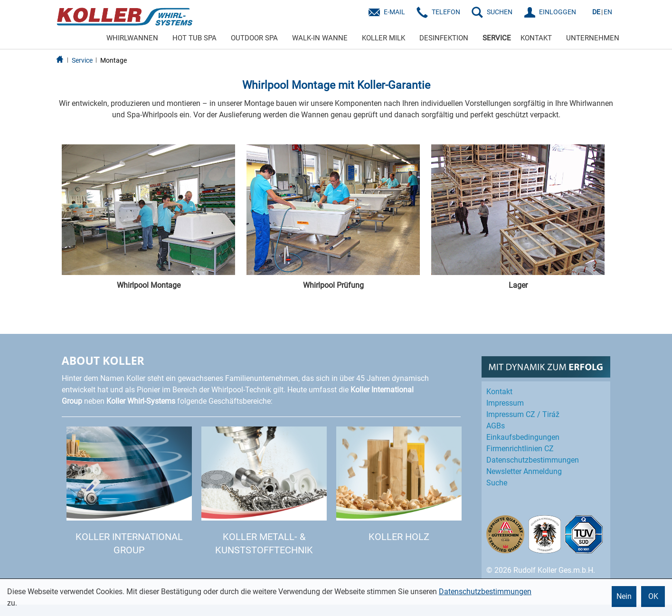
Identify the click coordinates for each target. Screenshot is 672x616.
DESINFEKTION (444, 38)
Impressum (505, 403)
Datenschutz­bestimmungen (533, 460)
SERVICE (497, 38)
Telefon (446, 12)
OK (653, 596)
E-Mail (394, 12)
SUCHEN (500, 12)
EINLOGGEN (558, 12)
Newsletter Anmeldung (524, 471)
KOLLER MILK (383, 38)
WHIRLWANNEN (132, 38)
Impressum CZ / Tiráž (523, 414)
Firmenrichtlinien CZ (520, 449)
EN (608, 12)
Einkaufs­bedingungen (523, 437)
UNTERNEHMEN (593, 38)
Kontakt (499, 392)
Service (82, 60)
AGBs (496, 426)
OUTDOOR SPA (254, 38)
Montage (114, 60)
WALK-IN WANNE (320, 38)
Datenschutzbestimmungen (485, 592)
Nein (624, 596)
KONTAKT (536, 38)
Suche (497, 483)
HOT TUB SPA (194, 38)
